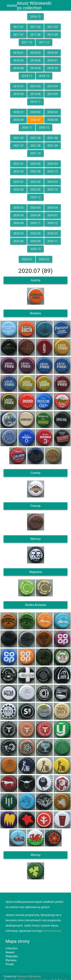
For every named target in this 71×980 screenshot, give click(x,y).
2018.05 (18, 60)
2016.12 (35, 17)
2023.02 (35, 182)
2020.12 (44, 128)
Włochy (35, 855)
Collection (11, 948)
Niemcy (35, 539)
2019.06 (35, 94)
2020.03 (52, 112)
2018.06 (35, 60)
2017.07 (18, 35)
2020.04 (18, 120)
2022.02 (35, 164)
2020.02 (35, 112)
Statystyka (12, 956)
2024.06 (35, 215)
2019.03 (35, 86)
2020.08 (52, 120)
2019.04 (52, 86)
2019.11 (35, 102)
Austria (35, 280)
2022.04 (52, 164)
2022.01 (18, 164)
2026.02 (44, 259)
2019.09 (52, 94)
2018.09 (35, 68)
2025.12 (35, 249)
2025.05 (52, 233)
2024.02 (18, 208)
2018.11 (27, 76)
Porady (10, 964)
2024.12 (52, 223)
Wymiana (11, 960)
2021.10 (35, 153)
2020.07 (35, 120)
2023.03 (52, 182)
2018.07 (52, 60)
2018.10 (52, 68)
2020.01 (18, 112)
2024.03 (35, 208)
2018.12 (44, 76)
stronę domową (52, 931)
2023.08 (18, 190)
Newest (10, 952)
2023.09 (35, 190)
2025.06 (18, 241)
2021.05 (35, 138)
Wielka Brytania (35, 605)
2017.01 (18, 27)
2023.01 (18, 182)
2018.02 (35, 53)
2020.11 (27, 128)
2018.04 (52, 53)
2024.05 (18, 215)
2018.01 (18, 53)
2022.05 (18, 171)
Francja (35, 506)
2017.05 (52, 27)
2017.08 (35, 35)
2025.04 (35, 233)
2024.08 (18, 223)
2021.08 (35, 146)
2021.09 (52, 146)
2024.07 (52, 215)
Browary (35, 313)
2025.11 (52, 241)
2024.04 (52, 208)
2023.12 (35, 197)
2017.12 (44, 42)
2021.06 (52, 138)
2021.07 (18, 146)
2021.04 (18, 138)
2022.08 (35, 171)
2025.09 (35, 241)
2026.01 (27, 259)
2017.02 (35, 27)
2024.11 (35, 223)
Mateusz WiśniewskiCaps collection (32, 6)
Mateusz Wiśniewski (29, 976)
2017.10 (27, 42)
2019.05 (18, 94)
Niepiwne (35, 572)
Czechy (36, 473)
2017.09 (52, 35)
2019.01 (18, 86)
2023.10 (52, 190)
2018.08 (18, 68)
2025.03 (18, 233)
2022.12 (52, 171)
